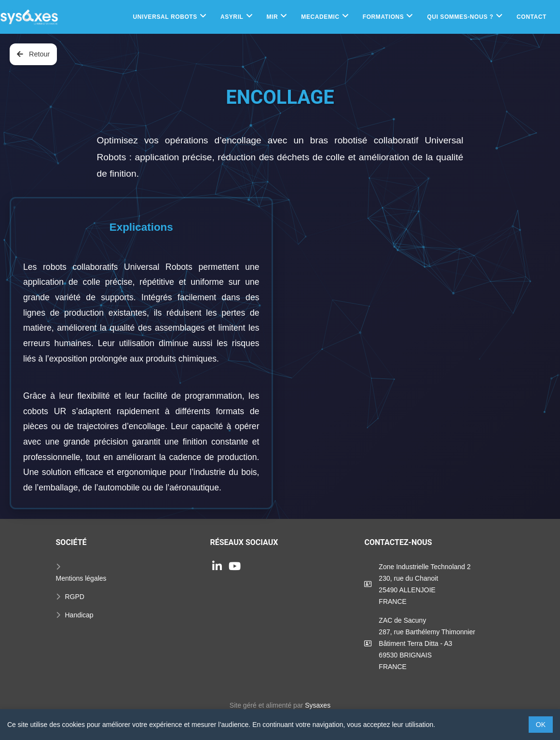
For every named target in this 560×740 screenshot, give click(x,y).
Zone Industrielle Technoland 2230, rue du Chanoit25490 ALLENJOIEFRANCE (424, 584)
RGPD (75, 597)
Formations (383, 17)
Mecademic (320, 17)
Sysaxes (318, 705)
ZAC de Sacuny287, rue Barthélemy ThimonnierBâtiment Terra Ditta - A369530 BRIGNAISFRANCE (427, 643)
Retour (33, 54)
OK (541, 725)
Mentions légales (81, 578)
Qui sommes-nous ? (460, 17)
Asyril (232, 17)
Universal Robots (165, 17)
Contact (532, 17)
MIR (273, 17)
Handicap (79, 615)
